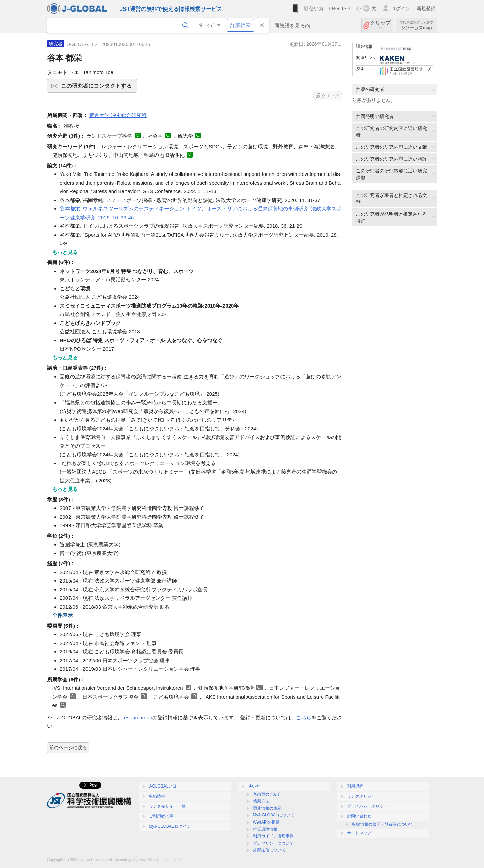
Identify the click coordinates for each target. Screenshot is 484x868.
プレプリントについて (273, 843)
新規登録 (426, 8)
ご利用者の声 (161, 816)
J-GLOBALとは (163, 786)
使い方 (316, 8)
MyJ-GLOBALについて (274, 815)
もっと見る (65, 252)
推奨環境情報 (265, 829)
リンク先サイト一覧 (167, 806)
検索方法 (261, 801)
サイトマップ (359, 833)
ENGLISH (339, 8)
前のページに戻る (68, 747)
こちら (304, 717)
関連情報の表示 (267, 808)
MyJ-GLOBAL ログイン (170, 826)
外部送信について (269, 850)
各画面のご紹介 (267, 794)
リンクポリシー (361, 796)
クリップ (380, 25)
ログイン (401, 8)
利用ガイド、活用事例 (273, 836)
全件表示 (62, 615)
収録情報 (157, 796)
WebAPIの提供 (267, 822)
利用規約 (355, 786)
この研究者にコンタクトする (98, 88)
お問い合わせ (359, 816)
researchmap (137, 717)
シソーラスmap (417, 25)
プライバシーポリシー (367, 806)
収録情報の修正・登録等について (383, 824)
